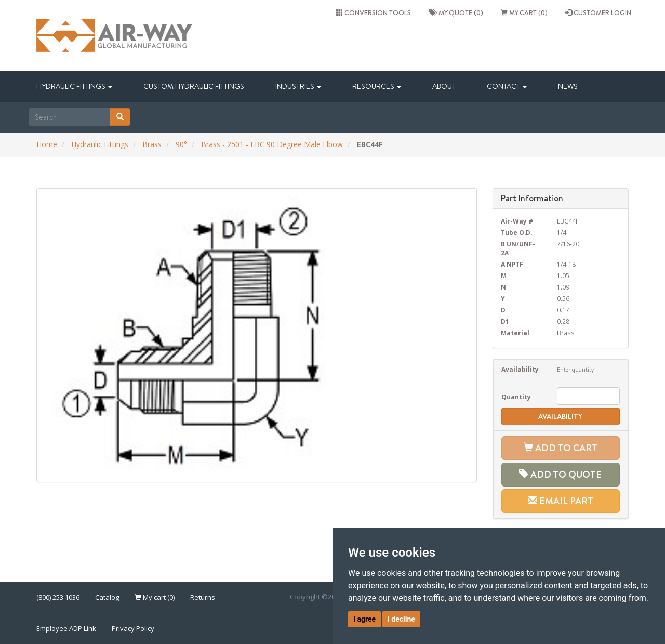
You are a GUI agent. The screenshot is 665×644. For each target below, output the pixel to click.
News (568, 86)
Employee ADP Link (66, 628)
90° (181, 144)
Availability (520, 369)
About (444, 86)
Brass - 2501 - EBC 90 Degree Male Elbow (272, 144)
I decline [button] (401, 619)
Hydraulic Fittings (74, 86)
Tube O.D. (516, 232)
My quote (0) (456, 12)
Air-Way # (517, 221)
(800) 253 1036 (58, 597)
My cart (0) (524, 12)
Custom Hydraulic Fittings (194, 86)
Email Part (561, 501)
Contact (507, 86)
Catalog (107, 597)
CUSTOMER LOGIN (598, 12)
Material (515, 333)
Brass (152, 144)
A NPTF (512, 264)
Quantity (516, 397)
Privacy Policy (133, 628)
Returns (203, 597)
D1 (505, 321)
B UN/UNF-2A (518, 248)
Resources (377, 86)
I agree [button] (364, 619)
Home (47, 144)
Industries (298, 86)
